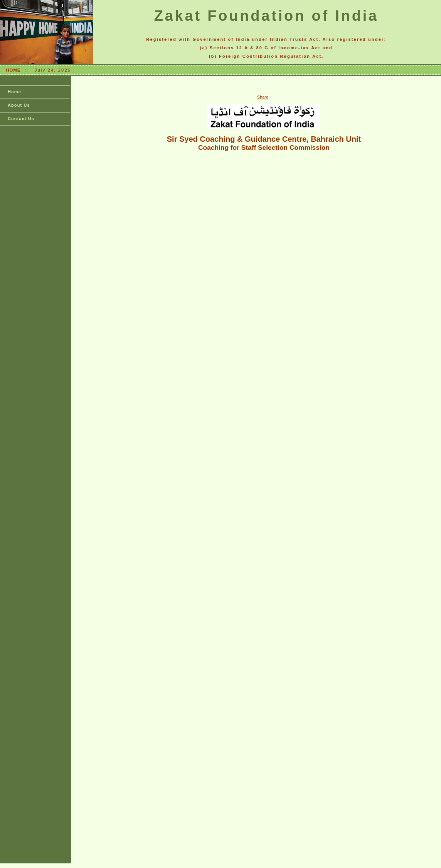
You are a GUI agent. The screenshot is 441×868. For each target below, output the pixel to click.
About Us (19, 105)
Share (263, 97)
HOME (13, 70)
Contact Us (21, 119)
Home (14, 92)
